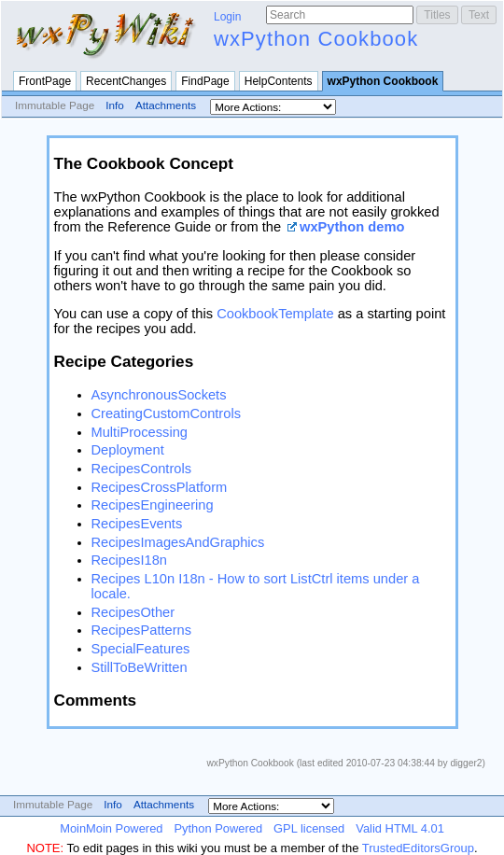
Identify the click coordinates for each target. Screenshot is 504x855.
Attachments (166, 105)
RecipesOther (133, 612)
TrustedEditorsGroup (418, 848)
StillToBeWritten (140, 667)
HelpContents (279, 81)
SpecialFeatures (141, 649)
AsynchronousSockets (159, 395)
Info (115, 105)
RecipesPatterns (142, 630)
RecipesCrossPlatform (160, 487)
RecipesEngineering (153, 505)
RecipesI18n (129, 560)
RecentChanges (126, 81)
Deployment (128, 450)
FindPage (205, 81)
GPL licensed (309, 828)
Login (227, 17)
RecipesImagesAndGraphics (178, 542)
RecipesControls (142, 469)
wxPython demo (352, 227)
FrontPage (45, 81)
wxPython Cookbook (316, 39)
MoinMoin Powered (111, 828)
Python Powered (218, 828)
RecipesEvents (137, 524)
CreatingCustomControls (166, 413)
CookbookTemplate (275, 314)
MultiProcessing (140, 432)
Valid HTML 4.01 (400, 828)
